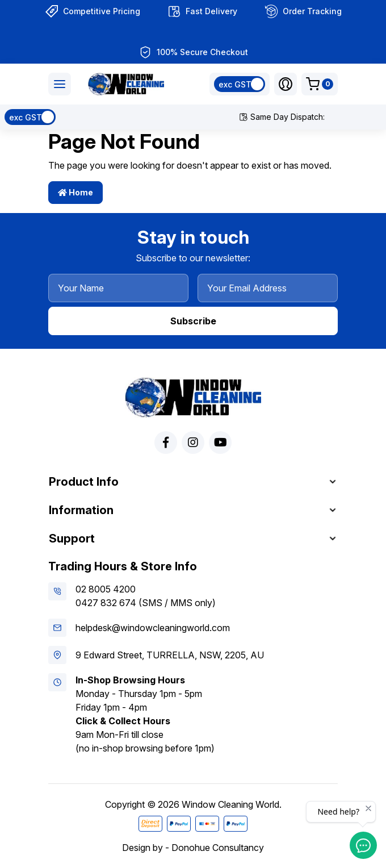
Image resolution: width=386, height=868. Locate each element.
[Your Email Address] (268, 288)
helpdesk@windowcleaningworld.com (153, 628)
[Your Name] (118, 288)
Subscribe (193, 321)
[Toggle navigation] (60, 84)
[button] (286, 84)
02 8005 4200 (106, 589)
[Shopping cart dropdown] (320, 84)
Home (75, 192)
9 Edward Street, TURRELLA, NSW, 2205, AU (170, 655)
